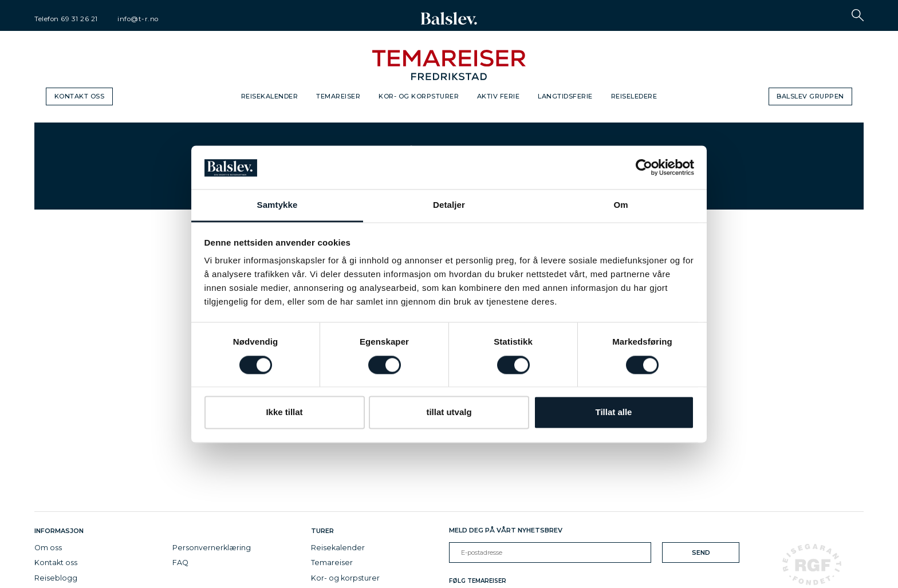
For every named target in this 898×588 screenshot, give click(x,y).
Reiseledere (634, 96)
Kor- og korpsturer (419, 96)
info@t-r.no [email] (138, 19)
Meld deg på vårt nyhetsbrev (506, 530)
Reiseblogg (56, 578)
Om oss (48, 548)
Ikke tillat (284, 413)
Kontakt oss (80, 96)
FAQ (180, 563)
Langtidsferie (565, 96)
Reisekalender (270, 96)
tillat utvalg (449, 413)
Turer (322, 531)
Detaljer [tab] (449, 205)
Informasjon (61, 531)
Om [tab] (621, 205)
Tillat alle (614, 413)
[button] (858, 15)
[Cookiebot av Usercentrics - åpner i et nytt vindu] (644, 167)
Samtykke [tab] (277, 205)
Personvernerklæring (212, 548)
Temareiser (338, 96)
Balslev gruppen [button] (810, 96)
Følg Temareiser (478, 581)
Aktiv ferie (499, 96)
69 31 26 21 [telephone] (79, 19)
